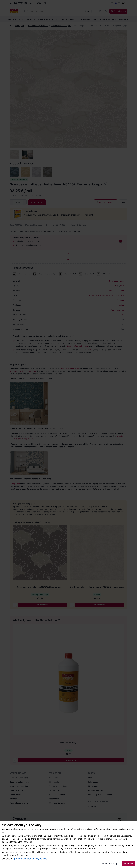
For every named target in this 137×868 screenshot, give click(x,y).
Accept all (129, 864)
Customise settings (109, 864)
